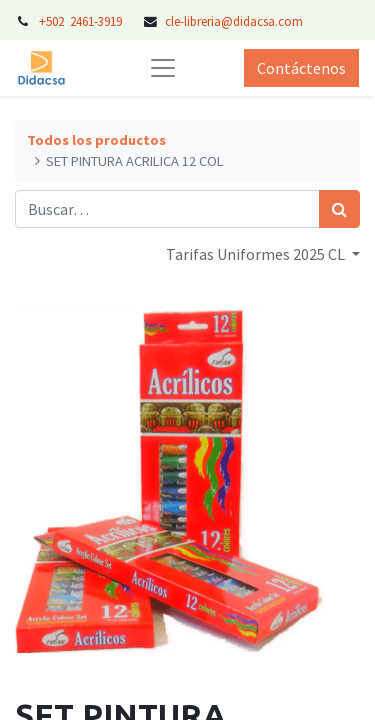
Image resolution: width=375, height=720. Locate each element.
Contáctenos (301, 68)
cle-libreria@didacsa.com (234, 21)
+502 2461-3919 (82, 21)
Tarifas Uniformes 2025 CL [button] (257, 254)
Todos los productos (96, 140)
